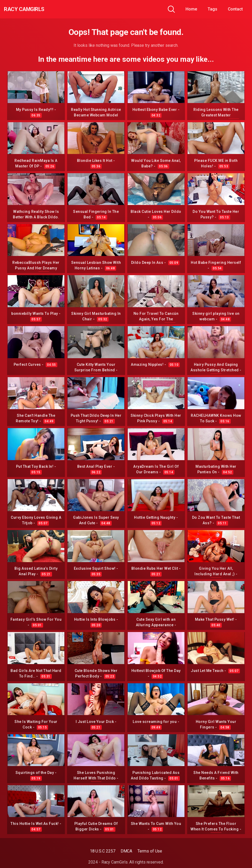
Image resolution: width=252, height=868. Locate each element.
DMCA (127, 851)
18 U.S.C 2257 (103, 851)
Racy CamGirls (32, 9)
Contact (235, 9)
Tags (212, 9)
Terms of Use (150, 851)
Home (191, 9)
